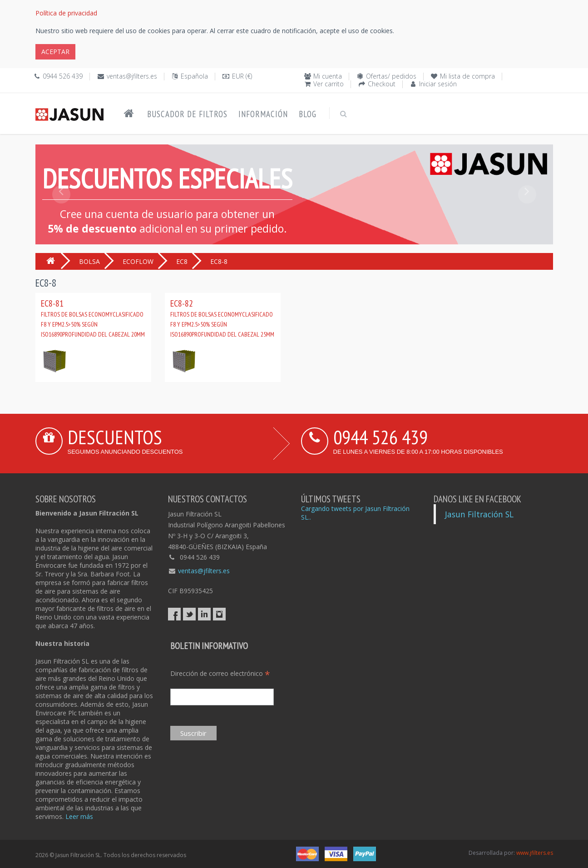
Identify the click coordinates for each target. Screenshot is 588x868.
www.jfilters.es (535, 853)
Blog (308, 114)
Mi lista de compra (467, 76)
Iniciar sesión (438, 84)
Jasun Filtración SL (479, 514)
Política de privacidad (66, 13)
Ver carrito (329, 84)
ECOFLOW (138, 261)
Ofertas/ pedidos (391, 76)
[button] (61, 215)
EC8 (182, 261)
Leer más (79, 816)
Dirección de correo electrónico (220, 673)
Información (263, 114)
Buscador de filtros (187, 114)
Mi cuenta (328, 76)
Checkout (382, 84)
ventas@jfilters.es (132, 76)
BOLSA (89, 261)
